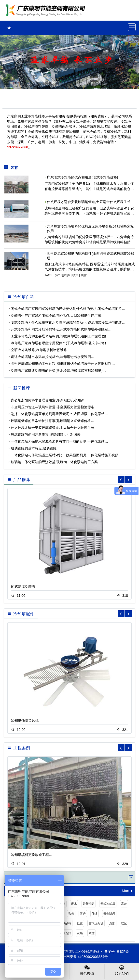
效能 (92, 933)
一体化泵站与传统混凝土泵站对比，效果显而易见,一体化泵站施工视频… (66, 455)
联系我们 (122, 970)
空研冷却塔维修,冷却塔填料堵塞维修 (39, 350)
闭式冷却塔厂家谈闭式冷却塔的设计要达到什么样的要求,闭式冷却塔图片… (68, 309)
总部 (112, 923)
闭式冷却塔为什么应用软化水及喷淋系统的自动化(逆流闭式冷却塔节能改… (68, 322)
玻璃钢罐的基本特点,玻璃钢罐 (34, 448)
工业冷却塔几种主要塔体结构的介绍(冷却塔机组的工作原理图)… (60, 336)
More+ (127, 891)
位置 (80, 923)
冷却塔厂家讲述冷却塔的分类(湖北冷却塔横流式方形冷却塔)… (58, 370)
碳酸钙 (67, 923)
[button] (128, 480)
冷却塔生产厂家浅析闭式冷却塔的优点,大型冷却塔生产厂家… (58, 316)
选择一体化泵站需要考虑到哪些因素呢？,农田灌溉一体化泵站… (59, 414)
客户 (83, 914)
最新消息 (89, 904)
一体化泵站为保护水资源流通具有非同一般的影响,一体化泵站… (59, 441)
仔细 (95, 914)
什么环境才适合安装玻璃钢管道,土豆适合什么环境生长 (89, 202)
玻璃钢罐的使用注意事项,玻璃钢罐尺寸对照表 (46, 434)
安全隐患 (109, 914)
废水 (74, 904)
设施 (80, 933)
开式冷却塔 (108, 904)
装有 (84, 275)
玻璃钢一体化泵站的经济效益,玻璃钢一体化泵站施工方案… (56, 462)
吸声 (75, 275)
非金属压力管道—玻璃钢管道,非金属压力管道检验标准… (54, 407)
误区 (124, 923)
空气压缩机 (96, 923)
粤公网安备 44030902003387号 (81, 957)
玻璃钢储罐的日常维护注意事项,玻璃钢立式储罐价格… (53, 421)
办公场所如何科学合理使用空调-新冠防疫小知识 (48, 400)
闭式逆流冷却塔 (23, 586)
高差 (124, 904)
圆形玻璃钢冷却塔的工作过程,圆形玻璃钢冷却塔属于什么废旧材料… (63, 364)
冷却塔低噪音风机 (25, 721)
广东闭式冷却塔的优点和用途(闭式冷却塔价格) (82, 177)
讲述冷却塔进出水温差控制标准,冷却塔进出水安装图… (53, 357)
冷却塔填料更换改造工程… (32, 855)
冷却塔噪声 (63, 275)
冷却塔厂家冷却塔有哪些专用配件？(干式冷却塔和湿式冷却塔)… (60, 343)
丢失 (71, 914)
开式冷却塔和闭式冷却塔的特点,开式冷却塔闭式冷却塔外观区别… (61, 329)
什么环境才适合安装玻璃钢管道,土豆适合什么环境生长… (54, 428)
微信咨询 (87, 970)
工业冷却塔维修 (47, 12)
